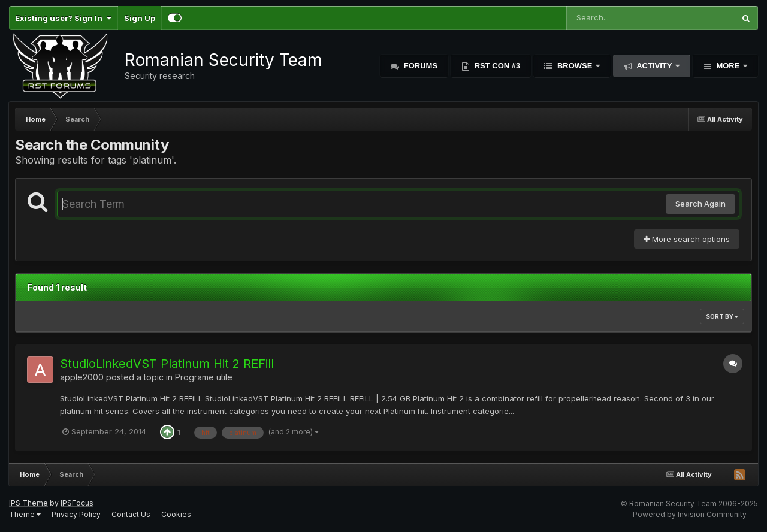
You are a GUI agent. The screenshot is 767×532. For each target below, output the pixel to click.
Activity (654, 66)
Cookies (176, 514)
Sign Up (140, 18)
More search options (687, 239)
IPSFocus (77, 503)
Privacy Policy (76, 514)
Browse (575, 66)
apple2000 (82, 377)
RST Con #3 (496, 66)
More (728, 66)
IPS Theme (28, 503)
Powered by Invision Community (690, 514)
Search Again (700, 204)
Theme (25, 514)
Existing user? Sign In (63, 18)
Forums (419, 66)
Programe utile (204, 377)
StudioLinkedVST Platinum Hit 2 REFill (167, 364)
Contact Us (131, 514)
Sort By (722, 316)
